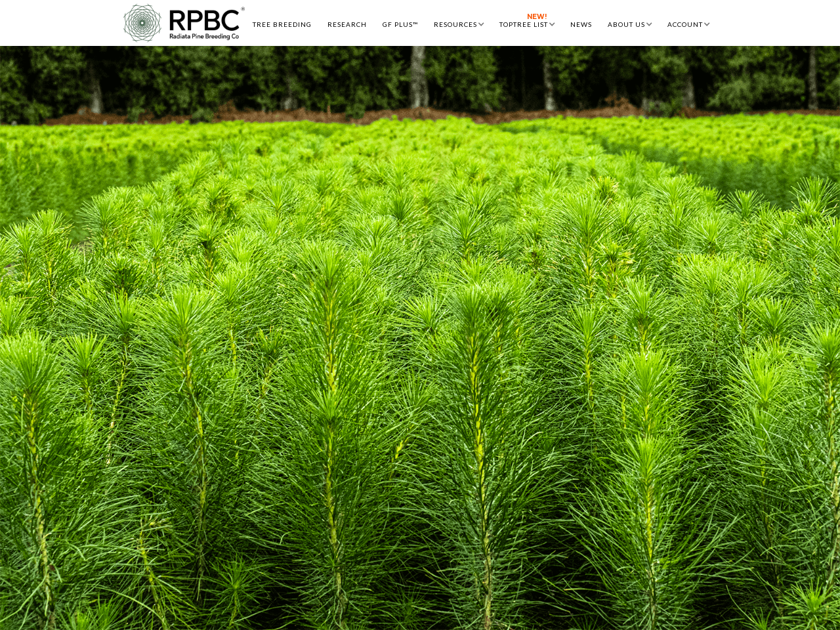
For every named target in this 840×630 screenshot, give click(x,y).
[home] (184, 23)
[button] (459, 23)
